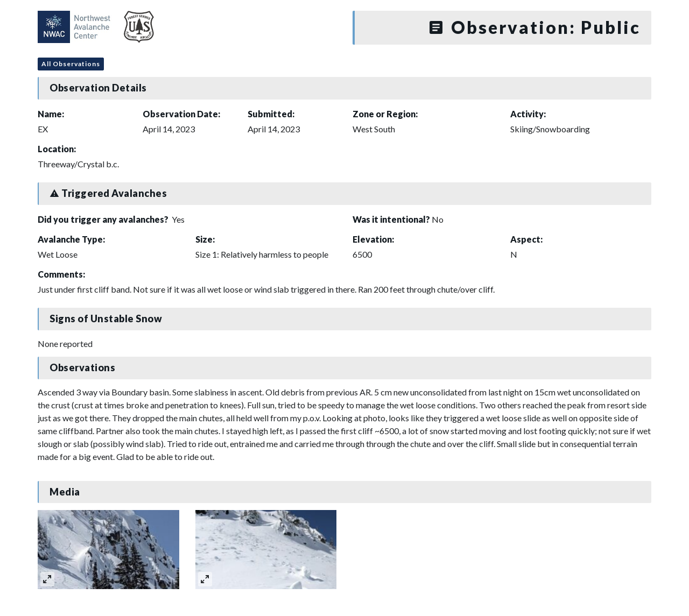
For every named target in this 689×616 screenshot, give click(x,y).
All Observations (71, 64)
